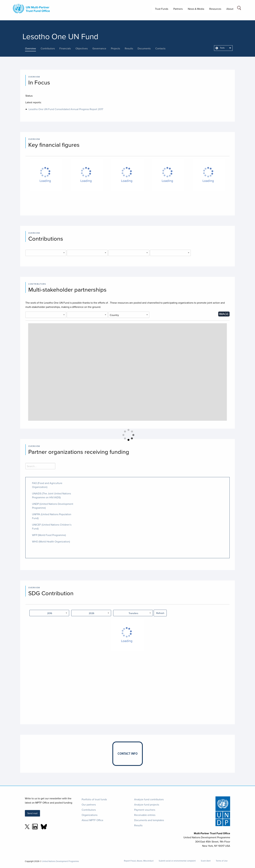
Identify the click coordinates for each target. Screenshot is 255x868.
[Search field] (239, 9)
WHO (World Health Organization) (51, 541)
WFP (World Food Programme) (49, 535)
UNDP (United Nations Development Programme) (53, 506)
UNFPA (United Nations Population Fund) (52, 516)
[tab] (33, 48)
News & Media (196, 9)
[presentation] (33, 48)
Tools (220, 48)
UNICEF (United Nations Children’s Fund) (52, 527)
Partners (178, 9)
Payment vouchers (145, 810)
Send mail (32, 813)
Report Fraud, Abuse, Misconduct (139, 861)
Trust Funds (162, 9)
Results (138, 825)
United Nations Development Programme (60, 861)
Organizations (90, 815)
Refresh (160, 613)
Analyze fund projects (147, 805)
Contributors (89, 810)
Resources (215, 9)
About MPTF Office (92, 820)
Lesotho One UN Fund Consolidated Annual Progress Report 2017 (66, 109)
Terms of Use (222, 861)
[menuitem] (223, 48)
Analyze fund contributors (149, 799)
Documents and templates (149, 820)
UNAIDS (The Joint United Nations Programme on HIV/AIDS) (51, 495)
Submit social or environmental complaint (177, 861)
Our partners (89, 805)
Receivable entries (145, 815)
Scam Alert (206, 861)
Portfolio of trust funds (94, 799)
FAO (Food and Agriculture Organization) (47, 485)
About (230, 9)
